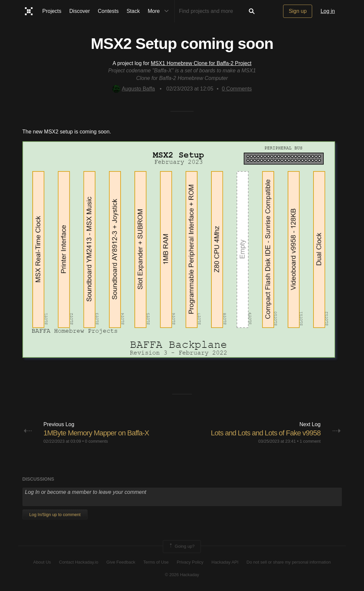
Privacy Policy (190, 562)
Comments (237, 89)
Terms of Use (156, 562)
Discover (80, 11)
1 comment (310, 441)
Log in (328, 11)
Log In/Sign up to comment (55, 515)
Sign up (298, 11)
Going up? (181, 546)
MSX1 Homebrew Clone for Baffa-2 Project (201, 63)
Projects (52, 11)
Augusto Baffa (134, 89)
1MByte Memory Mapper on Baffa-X (96, 433)
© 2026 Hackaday (182, 575)
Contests (108, 11)
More (160, 11)
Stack (133, 11)
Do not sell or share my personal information (289, 562)
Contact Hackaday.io (79, 562)
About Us (42, 562)
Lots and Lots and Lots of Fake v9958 (266, 433)
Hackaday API (225, 562)
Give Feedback (121, 562)
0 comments (96, 441)
